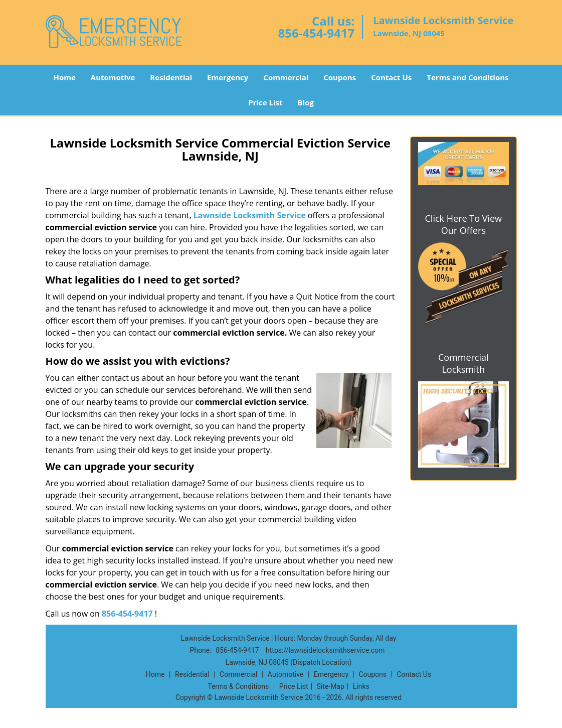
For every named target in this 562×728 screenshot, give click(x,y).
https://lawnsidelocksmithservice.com (325, 650)
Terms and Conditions (467, 77)
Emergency (228, 77)
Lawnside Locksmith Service (250, 215)
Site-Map (331, 686)
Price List (265, 102)
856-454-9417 (316, 33)
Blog (305, 102)
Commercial (286, 77)
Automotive (113, 77)
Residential (171, 77)
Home (64, 77)
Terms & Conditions (238, 686)
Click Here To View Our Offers (463, 224)
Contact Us (391, 77)
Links (361, 686)
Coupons (340, 77)
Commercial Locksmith (463, 363)
